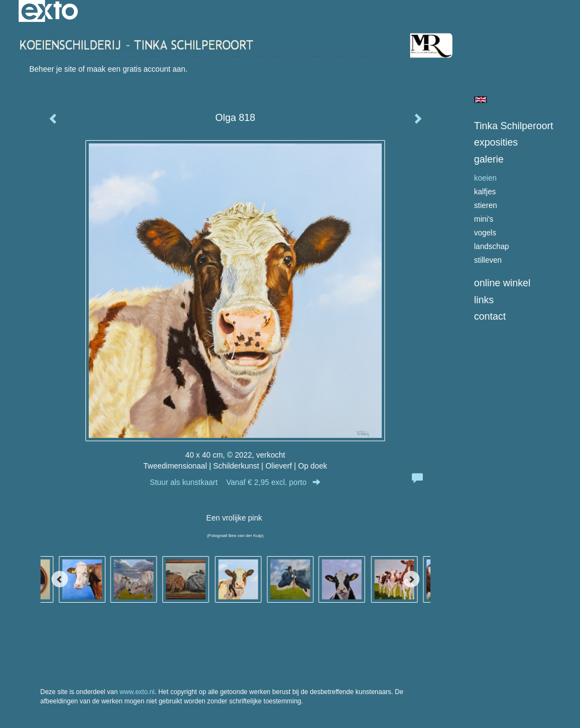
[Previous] (60, 579)
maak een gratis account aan (136, 69)
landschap (492, 246)
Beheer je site (53, 69)
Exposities (496, 142)
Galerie (489, 159)
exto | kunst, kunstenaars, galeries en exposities (50, 11)
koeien (486, 178)
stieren (486, 205)
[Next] (411, 579)
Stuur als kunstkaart (236, 482)
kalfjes (485, 192)
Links (484, 300)
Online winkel (503, 283)
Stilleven (488, 260)
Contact (490, 316)
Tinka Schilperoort (514, 126)
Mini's (484, 219)
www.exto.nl (137, 692)
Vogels (485, 233)
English (481, 100)
